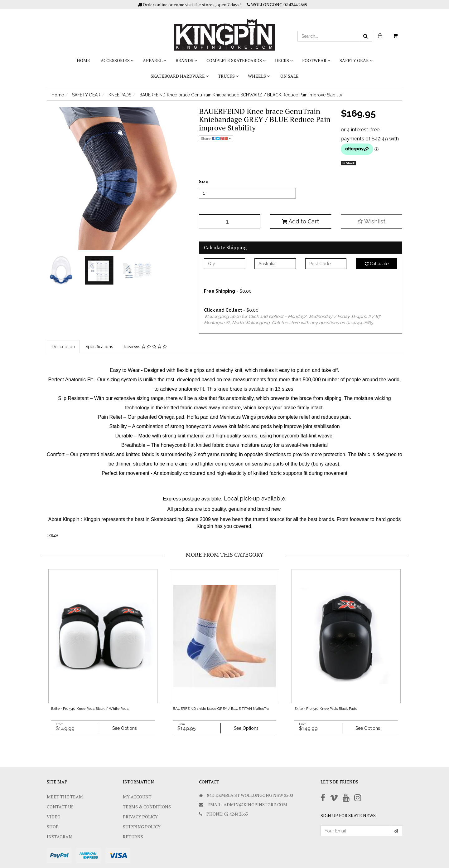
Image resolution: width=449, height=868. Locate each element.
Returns (133, 837)
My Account (137, 797)
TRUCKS (228, 76)
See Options (125, 728)
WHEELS (259, 76)
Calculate (377, 264)
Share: (216, 139)
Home (83, 60)
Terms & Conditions (147, 807)
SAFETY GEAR (356, 60)
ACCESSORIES (117, 60)
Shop (53, 827)
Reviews (145, 347)
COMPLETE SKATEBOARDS (236, 60)
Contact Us (60, 807)
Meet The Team (65, 797)
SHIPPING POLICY (142, 827)
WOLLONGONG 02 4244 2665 (277, 5)
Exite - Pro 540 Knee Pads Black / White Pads (90, 709)
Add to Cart (300, 221)
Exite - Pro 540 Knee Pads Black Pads (326, 709)
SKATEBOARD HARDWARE (180, 76)
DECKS (284, 60)
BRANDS (186, 60)
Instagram (60, 837)
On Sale (290, 76)
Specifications (99, 347)
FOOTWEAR (316, 60)
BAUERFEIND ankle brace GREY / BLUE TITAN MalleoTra (221, 709)
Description (63, 347)
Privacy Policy (140, 817)
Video (54, 817)
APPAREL (154, 60)
